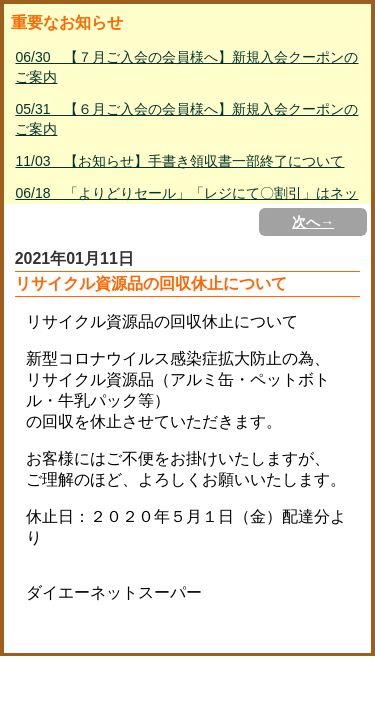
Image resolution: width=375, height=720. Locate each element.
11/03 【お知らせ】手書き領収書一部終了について (179, 161)
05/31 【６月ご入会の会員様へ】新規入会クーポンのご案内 (186, 119)
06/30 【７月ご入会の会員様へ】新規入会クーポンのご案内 (186, 67)
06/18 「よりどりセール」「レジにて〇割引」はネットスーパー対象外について (186, 203)
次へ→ (313, 222)
